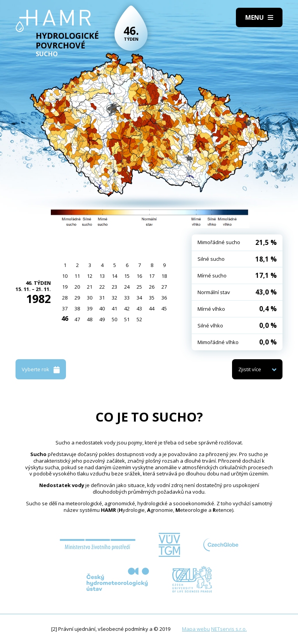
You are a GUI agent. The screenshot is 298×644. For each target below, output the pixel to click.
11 (77, 276)
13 (102, 276)
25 (139, 287)
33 (127, 298)
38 (77, 308)
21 (90, 287)
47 (77, 319)
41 (114, 308)
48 (90, 319)
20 (77, 287)
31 (102, 298)
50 (114, 319)
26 (152, 287)
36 (164, 298)
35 (152, 298)
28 (65, 298)
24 (127, 287)
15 (127, 276)
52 (139, 319)
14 (114, 276)
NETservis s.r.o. (229, 629)
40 (102, 308)
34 (139, 298)
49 (102, 319)
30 (90, 298)
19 (65, 287)
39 (90, 308)
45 (164, 308)
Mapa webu (196, 629)
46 (65, 319)
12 (90, 276)
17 (152, 276)
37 (65, 308)
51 (127, 319)
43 (139, 308)
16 (139, 276)
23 (114, 287)
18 (164, 276)
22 (102, 287)
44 (152, 308)
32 (114, 298)
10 (65, 276)
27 (164, 287)
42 (127, 308)
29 (77, 298)
